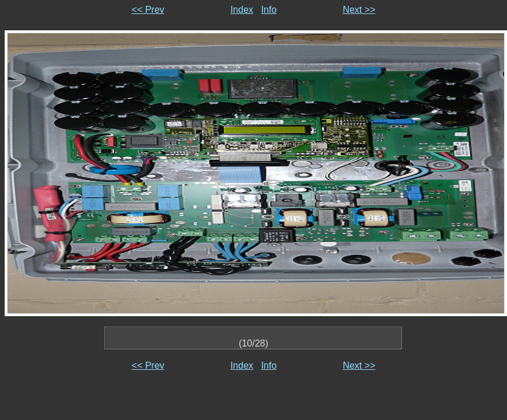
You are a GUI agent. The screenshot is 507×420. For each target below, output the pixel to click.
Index (242, 10)
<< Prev (148, 10)
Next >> (359, 10)
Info (269, 10)
